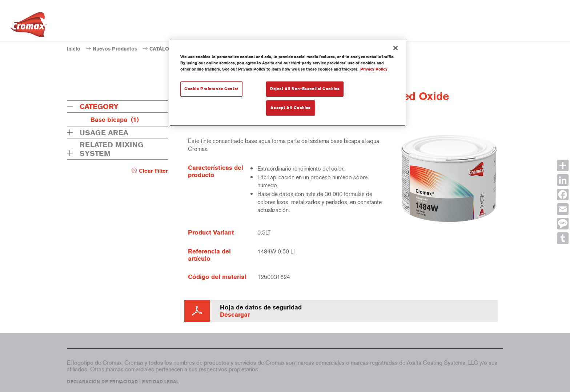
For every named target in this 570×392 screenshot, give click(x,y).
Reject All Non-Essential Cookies (305, 89)
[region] (288, 83)
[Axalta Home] (29, 27)
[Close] (396, 48)
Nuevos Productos (115, 49)
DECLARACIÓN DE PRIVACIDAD (102, 382)
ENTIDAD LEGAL (160, 382)
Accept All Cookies (290, 108)
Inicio (74, 49)
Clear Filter (153, 171)
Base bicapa (115, 120)
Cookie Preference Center (211, 89)
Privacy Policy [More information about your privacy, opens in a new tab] (374, 69)
